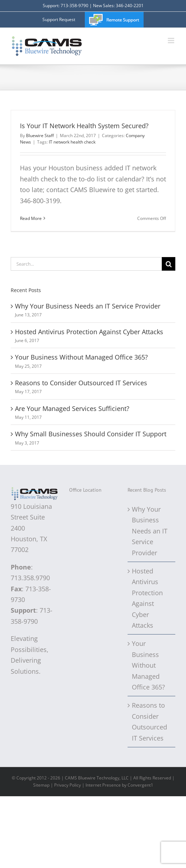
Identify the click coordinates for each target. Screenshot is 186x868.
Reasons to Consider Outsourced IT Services (81, 383)
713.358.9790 (30, 578)
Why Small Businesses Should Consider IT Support (91, 434)
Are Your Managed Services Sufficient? (72, 408)
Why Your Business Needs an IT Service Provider (88, 306)
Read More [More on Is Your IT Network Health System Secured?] (31, 218)
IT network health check (72, 142)
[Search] (169, 264)
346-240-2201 (130, 6)
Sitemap (41, 785)
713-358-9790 (74, 6)
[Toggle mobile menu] (172, 41)
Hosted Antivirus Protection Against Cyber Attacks (89, 332)
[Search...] (86, 264)
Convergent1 (140, 785)
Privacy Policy (68, 785)
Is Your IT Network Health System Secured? (84, 126)
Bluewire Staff (40, 136)
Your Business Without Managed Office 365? (81, 357)
